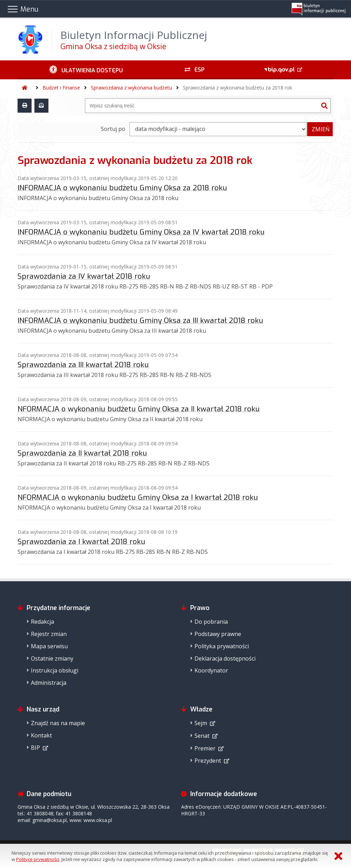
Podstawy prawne (218, 634)
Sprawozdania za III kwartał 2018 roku (83, 365)
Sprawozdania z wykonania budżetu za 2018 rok (237, 88)
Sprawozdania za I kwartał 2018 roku (81, 542)
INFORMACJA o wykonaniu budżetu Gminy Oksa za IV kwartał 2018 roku (141, 232)
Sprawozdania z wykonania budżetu (131, 88)
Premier (205, 748)
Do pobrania (211, 622)
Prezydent (208, 761)
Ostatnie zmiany (52, 658)
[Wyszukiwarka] (202, 106)
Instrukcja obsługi (55, 670)
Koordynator (211, 670)
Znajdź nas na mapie (58, 723)
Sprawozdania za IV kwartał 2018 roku (84, 276)
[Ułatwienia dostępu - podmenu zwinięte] (86, 70)
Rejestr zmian (49, 634)
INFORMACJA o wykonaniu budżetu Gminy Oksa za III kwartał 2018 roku (140, 320)
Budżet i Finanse (61, 88)
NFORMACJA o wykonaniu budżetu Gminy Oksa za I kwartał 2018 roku (138, 497)
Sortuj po (113, 129)
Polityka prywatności (222, 646)
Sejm (201, 723)
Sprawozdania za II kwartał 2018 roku (82, 453)
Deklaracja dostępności (225, 658)
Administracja (49, 683)
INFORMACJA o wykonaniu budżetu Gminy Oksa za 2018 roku (122, 188)
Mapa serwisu (49, 646)
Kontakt (41, 735)
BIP (35, 748)
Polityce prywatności (38, 859)
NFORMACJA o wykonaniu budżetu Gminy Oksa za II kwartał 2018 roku (139, 409)
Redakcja (42, 622)
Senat (202, 736)
